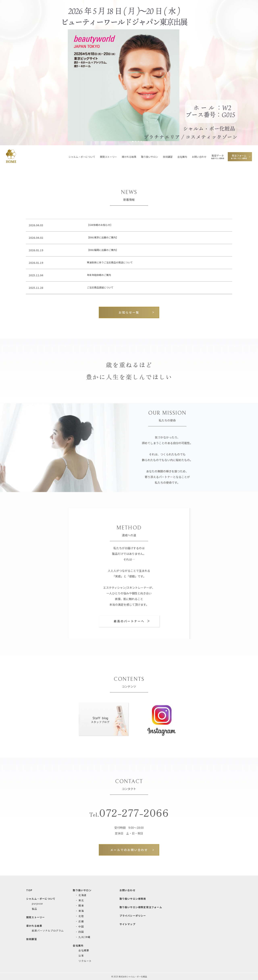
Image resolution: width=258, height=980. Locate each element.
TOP (29, 890)
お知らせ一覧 (129, 312)
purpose (37, 903)
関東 (81, 905)
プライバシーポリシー (133, 916)
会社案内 (182, 157)
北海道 (82, 895)
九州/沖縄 (84, 937)
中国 (81, 926)
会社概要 (84, 950)
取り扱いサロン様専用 (133, 899)
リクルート (85, 961)
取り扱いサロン (150, 157)
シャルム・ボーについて (82, 157)
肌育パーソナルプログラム (48, 930)
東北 (81, 900)
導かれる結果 (129, 157)
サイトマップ (127, 924)
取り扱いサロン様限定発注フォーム (141, 907)
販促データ (218, 157)
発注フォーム (239, 157)
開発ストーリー (108, 157)
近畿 (81, 921)
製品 (34, 909)
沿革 (81, 955)
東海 (81, 911)
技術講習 (168, 157)
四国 (81, 932)
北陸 (81, 916)
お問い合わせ (199, 157)
